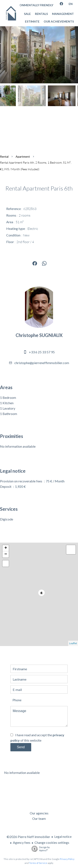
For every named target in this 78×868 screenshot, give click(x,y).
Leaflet (73, 643)
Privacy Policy (67, 859)
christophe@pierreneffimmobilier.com (42, 363)
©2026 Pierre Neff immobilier (28, 837)
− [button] (6, 554)
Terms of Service (38, 863)
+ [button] (6, 548)
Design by (40, 849)
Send (21, 747)
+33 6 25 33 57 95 (42, 352)
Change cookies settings (52, 842)
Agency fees (22, 842)
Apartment (23, 156)
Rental (4, 156)
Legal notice (63, 836)
